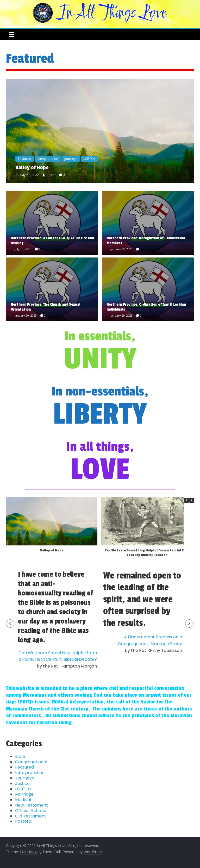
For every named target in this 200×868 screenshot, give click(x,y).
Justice (22, 784)
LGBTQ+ (89, 159)
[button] (192, 500)
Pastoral (24, 821)
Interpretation (48, 159)
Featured (25, 159)
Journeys (71, 159)
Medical (23, 800)
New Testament (32, 805)
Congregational (31, 762)
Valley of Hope (32, 168)
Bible (20, 756)
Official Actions (30, 811)
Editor (52, 175)
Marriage (24, 794)
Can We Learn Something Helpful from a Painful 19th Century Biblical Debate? (147, 553)
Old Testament (31, 816)
